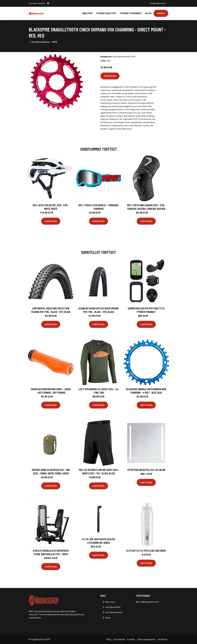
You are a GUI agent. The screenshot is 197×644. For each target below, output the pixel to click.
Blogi (149, 13)
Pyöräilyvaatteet (106, 13)
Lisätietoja (110, 76)
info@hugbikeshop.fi (158, 3)
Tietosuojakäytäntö (146, 639)
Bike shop (88, 13)
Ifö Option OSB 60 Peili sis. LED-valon (146, 470)
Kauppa (161, 13)
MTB (55, 42)
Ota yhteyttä (119, 639)
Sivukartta (162, 639)
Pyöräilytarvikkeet (131, 13)
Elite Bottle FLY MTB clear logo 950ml (146, 551)
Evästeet (131, 639)
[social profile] (48, 3)
